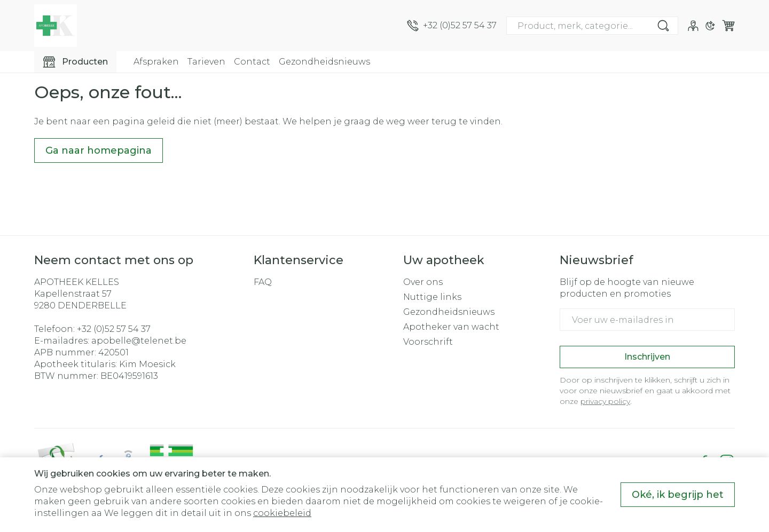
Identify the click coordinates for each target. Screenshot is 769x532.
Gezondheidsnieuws (324, 62)
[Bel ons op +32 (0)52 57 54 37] (452, 26)
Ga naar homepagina (99, 150)
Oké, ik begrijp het (678, 495)
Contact (252, 62)
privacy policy (605, 401)
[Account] (693, 26)
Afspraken (156, 62)
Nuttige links (432, 297)
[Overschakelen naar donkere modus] (710, 26)
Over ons (423, 282)
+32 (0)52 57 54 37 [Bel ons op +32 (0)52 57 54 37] (114, 329)
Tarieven (206, 62)
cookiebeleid (282, 513)
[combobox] (592, 26)
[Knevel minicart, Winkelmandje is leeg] (728, 26)
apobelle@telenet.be (139, 341)
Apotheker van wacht (451, 327)
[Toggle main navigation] (75, 62)
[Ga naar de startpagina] (56, 26)
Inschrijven (647, 357)
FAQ (263, 282)
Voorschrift (428, 342)
